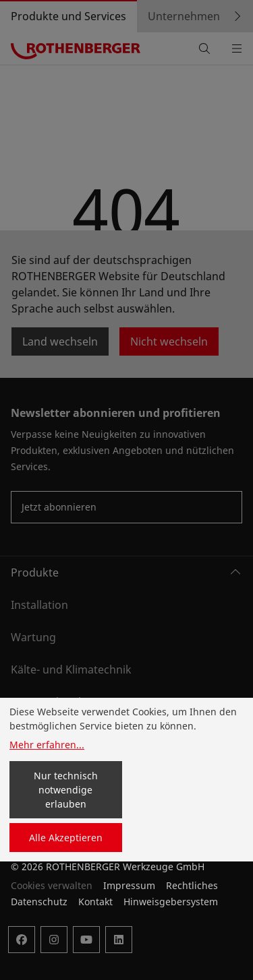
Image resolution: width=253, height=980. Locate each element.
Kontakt (95, 902)
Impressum (129, 885)
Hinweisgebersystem (171, 902)
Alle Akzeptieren (66, 838)
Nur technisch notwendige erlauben (66, 790)
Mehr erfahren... (47, 745)
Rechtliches (192, 885)
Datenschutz (39, 902)
